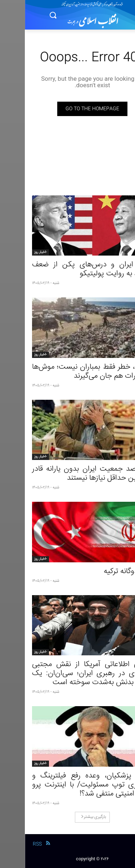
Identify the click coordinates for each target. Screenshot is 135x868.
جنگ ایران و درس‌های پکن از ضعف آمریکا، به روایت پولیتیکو (67, 269)
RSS (12, 844)
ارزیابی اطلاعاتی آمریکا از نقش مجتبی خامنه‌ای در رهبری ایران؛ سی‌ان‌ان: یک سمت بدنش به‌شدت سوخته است (67, 674)
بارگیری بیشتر (69, 817)
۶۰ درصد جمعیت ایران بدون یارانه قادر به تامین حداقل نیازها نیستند (67, 474)
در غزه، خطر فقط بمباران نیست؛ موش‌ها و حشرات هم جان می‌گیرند (67, 372)
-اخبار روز (16, 252)
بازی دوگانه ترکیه (103, 572)
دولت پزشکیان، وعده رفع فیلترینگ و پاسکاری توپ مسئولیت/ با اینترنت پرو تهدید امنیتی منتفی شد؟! (67, 785)
